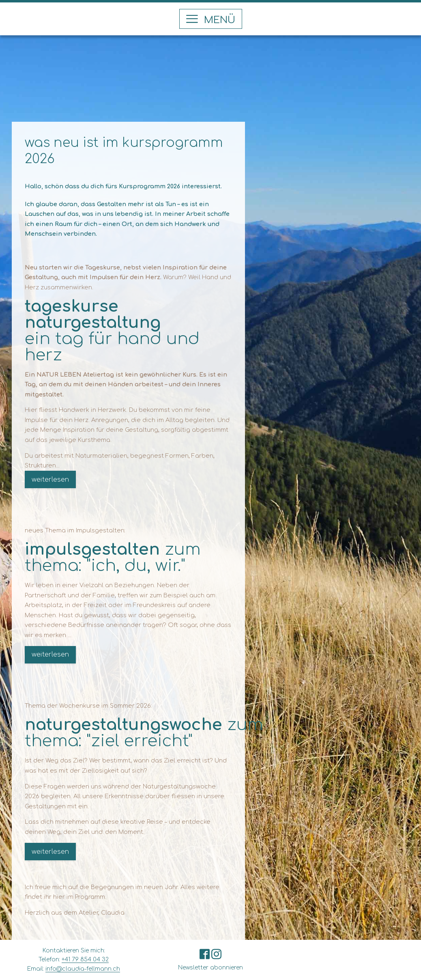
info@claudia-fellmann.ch (83, 969)
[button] (211, 19)
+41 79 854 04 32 (85, 960)
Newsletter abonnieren (210, 968)
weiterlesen (50, 480)
